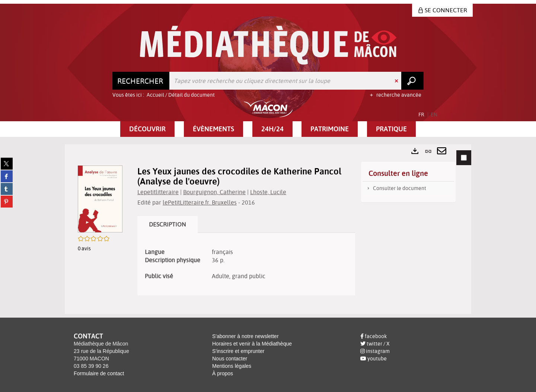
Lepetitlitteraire (158, 192)
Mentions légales (232, 366)
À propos (223, 373)
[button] (147, 129)
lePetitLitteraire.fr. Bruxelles (200, 202)
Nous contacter (230, 359)
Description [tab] (167, 224)
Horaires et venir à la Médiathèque (252, 344)
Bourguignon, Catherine (214, 192)
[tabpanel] (268, 229)
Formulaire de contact (99, 373)
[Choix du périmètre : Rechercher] (141, 81)
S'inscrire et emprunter (238, 351)
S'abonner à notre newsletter (245, 336)
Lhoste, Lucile (268, 192)
